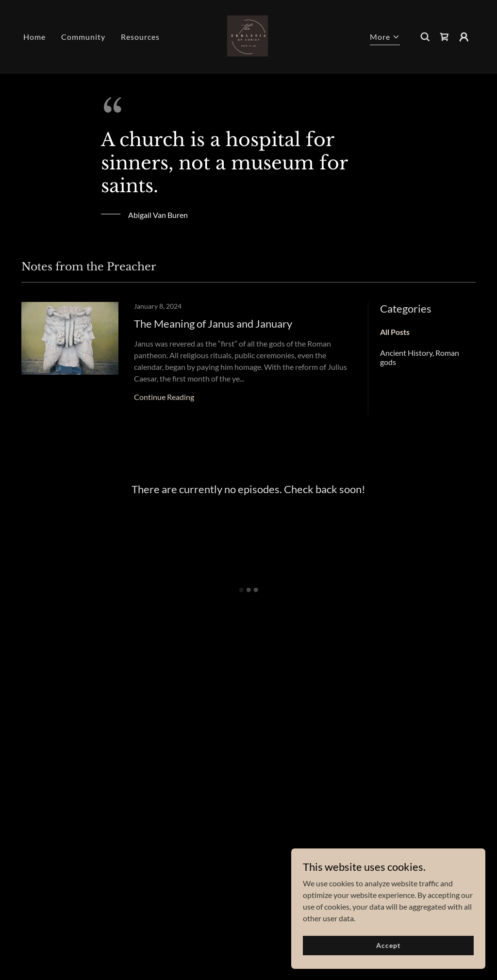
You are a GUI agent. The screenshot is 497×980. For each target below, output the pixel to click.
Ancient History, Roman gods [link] (420, 357)
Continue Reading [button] (164, 397)
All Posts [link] (395, 332)
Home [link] (34, 37)
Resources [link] (140, 37)
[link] (248, 36)
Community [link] (83, 37)
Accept (388, 952)
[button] (385, 38)
